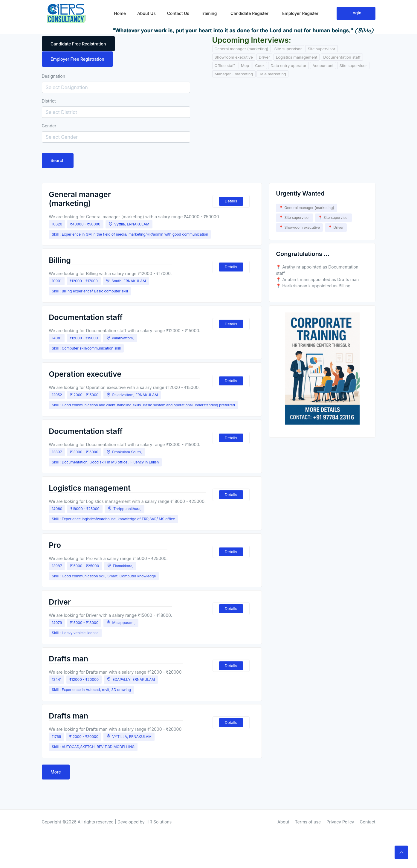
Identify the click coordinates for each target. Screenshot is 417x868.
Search (58, 161)
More (56, 756)
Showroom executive (234, 57)
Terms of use (308, 806)
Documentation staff (342, 57)
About (283, 806)
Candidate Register (249, 12)
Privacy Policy (340, 806)
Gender (49, 126)
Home (120, 12)
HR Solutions (159, 806)
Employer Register (300, 12)
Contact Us (178, 12)
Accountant (323, 65)
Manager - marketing (234, 74)
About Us (146, 12)
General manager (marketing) (242, 49)
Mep (245, 65)
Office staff (225, 65)
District (49, 101)
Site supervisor (288, 49)
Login (356, 12)
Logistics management (297, 57)
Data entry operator (288, 65)
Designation (54, 76)
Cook (260, 65)
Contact (368, 806)
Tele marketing (272, 74)
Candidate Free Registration (78, 44)
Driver (264, 57)
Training (209, 12)
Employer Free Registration (78, 59)
